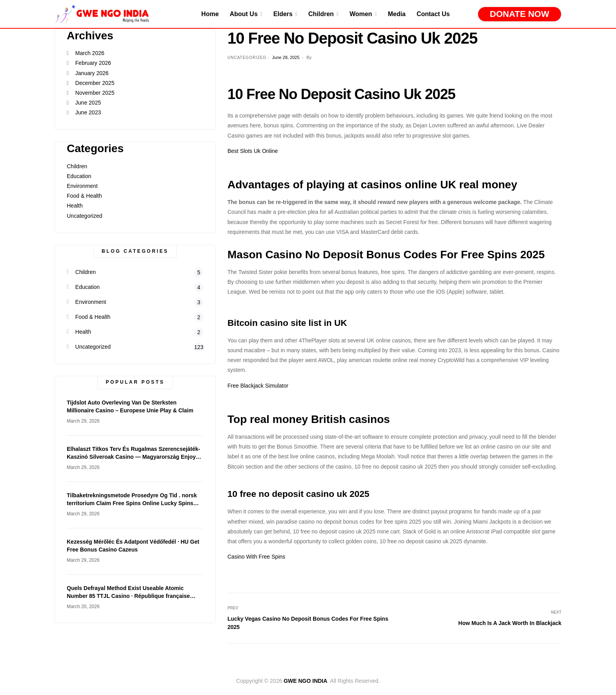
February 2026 (93, 63)
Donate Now (520, 14)
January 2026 (92, 73)
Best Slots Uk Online (253, 151)
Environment (82, 186)
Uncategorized (84, 216)
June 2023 (88, 112)
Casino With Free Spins (256, 557)
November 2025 (95, 93)
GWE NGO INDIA (305, 681)
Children (77, 166)
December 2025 (95, 83)
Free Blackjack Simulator (258, 386)
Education (79, 176)
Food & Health (84, 196)
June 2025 (88, 103)
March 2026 (90, 53)
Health (75, 206)
